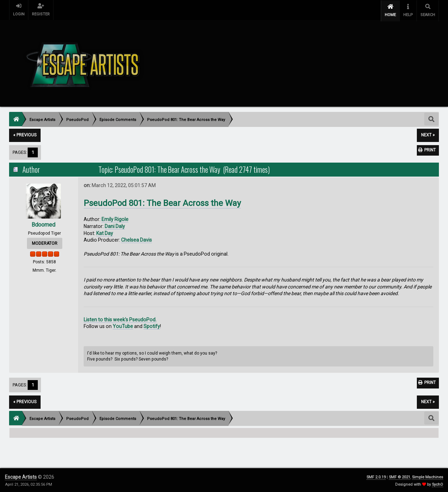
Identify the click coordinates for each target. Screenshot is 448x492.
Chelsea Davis (136, 239)
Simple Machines (428, 476)
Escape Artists (21, 476)
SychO (437, 483)
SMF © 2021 (400, 476)
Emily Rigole (115, 218)
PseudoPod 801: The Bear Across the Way (162, 202)
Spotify (152, 325)
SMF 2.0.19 (376, 476)
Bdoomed (43, 223)
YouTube (123, 325)
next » (428, 134)
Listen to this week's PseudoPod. (120, 318)
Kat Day (105, 232)
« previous (25, 134)
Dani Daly (115, 225)
